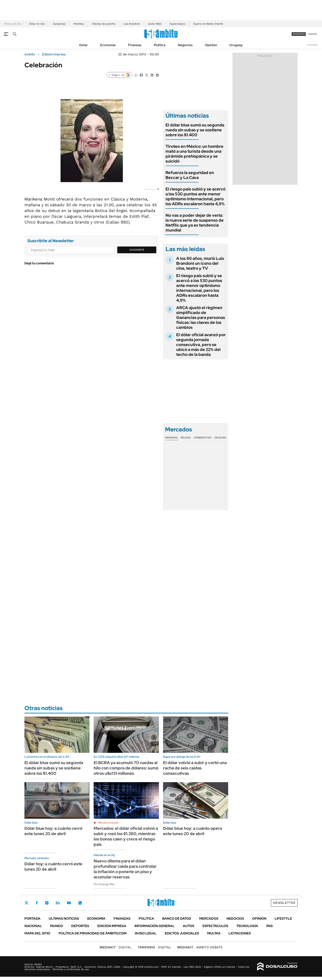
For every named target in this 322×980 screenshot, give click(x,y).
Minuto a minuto (108, 823)
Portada (32, 919)
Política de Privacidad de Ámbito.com (93, 933)
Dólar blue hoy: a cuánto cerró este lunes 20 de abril (53, 831)
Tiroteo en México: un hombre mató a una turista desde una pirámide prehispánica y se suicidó (194, 154)
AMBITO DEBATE (200, 947)
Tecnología (247, 926)
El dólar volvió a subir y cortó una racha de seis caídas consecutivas (195, 768)
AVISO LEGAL (146, 933)
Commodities (202, 438)
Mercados (209, 919)
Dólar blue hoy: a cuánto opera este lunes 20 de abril (193, 831)
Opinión (211, 45)
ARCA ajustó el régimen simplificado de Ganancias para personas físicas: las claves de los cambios (201, 317)
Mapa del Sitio (37, 933)
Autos (189, 926)
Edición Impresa (112, 926)
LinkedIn (58, 903)
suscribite (299, 34)
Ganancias (59, 24)
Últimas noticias (64, 919)
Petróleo (79, 24)
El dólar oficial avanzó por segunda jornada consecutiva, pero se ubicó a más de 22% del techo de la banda (201, 345)
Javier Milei (155, 24)
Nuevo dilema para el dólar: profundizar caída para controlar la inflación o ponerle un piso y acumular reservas (125, 869)
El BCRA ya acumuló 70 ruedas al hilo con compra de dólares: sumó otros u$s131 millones (126, 768)
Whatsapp (80, 903)
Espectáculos (215, 926)
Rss (270, 926)
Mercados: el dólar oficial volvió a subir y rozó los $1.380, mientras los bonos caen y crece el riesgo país (126, 836)
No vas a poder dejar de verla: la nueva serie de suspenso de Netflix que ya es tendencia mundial (195, 223)
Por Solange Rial (104, 884)
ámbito (30, 54)
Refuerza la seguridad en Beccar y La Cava (190, 175)
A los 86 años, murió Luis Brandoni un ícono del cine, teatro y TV (200, 263)
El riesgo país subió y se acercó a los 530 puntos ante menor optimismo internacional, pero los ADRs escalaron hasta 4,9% (195, 196)
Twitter (26, 903)
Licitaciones (240, 933)
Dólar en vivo (37, 24)
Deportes (80, 926)
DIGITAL (116, 947)
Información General (155, 926)
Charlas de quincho (104, 24)
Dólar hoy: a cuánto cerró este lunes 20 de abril (53, 867)
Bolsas (186, 438)
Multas (214, 933)
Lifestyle (283, 919)
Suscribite (137, 250)
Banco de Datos (177, 919)
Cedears (220, 438)
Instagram (47, 903)
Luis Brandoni (132, 24)
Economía (108, 45)
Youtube (69, 903)
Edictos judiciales (182, 933)
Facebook (37, 903)
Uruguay (236, 45)
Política (160, 45)
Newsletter (313, 45)
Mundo (57, 926)
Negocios (185, 45)
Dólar (84, 45)
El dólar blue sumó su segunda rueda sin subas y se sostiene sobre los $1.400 (195, 130)
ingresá (312, 34)
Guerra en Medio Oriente (208, 24)
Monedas (171, 438)
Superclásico (177, 24)
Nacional (33, 926)
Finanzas (135, 45)
